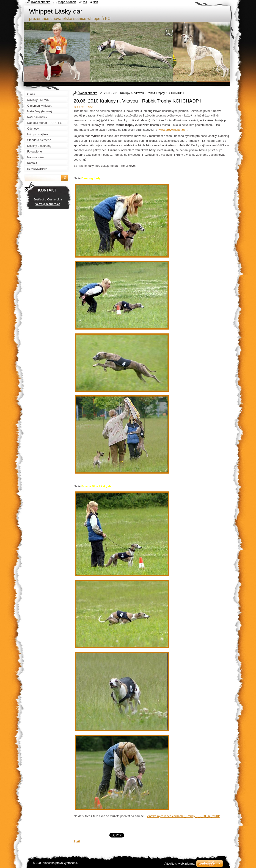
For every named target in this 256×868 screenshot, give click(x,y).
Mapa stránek (67, 2)
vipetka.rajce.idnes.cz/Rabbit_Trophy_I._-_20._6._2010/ (183, 816)
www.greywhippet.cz (172, 130)
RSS (85, 2)
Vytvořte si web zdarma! (179, 864)
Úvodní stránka (88, 93)
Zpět (77, 841)
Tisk (96, 2)
